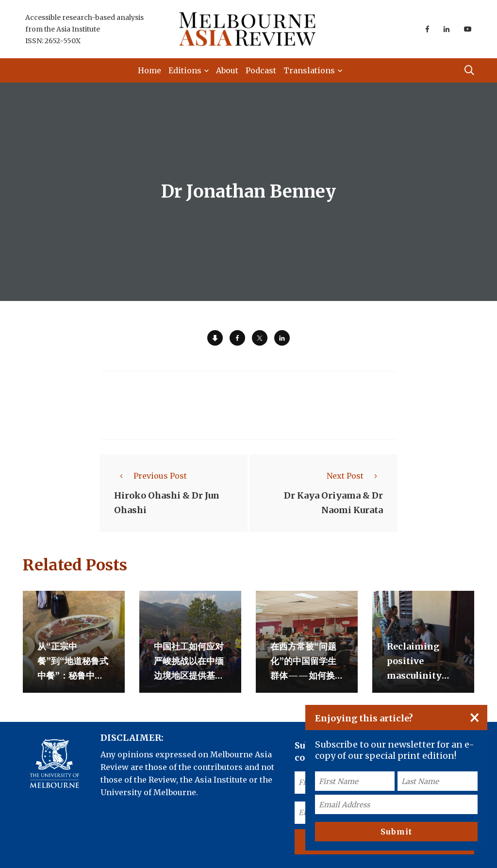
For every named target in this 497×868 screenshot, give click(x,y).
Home (149, 70)
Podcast (261, 70)
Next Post (355, 476)
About (227, 70)
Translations (309, 70)
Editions (185, 70)
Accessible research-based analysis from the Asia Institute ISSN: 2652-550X (84, 29)
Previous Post (150, 476)
